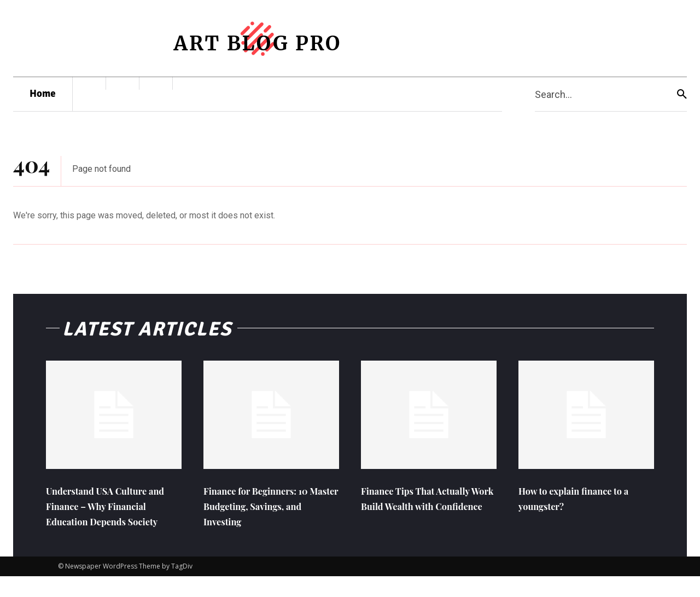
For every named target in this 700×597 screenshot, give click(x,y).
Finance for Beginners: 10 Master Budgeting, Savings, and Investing (267, 511)
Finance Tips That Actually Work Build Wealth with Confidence (428, 511)
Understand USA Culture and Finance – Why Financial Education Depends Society (108, 518)
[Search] (682, 94)
